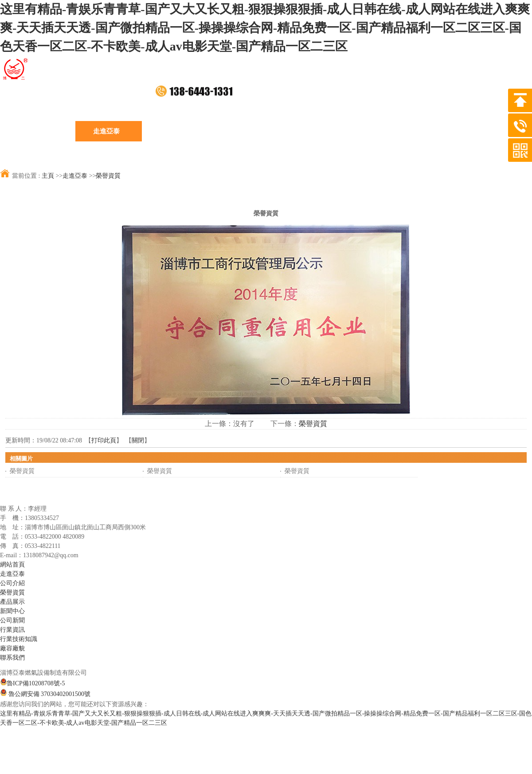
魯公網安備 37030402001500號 (45, 694)
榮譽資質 (108, 176)
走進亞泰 (75, 176)
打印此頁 (104, 440)
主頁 (48, 176)
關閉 (138, 440)
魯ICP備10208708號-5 (32, 683)
